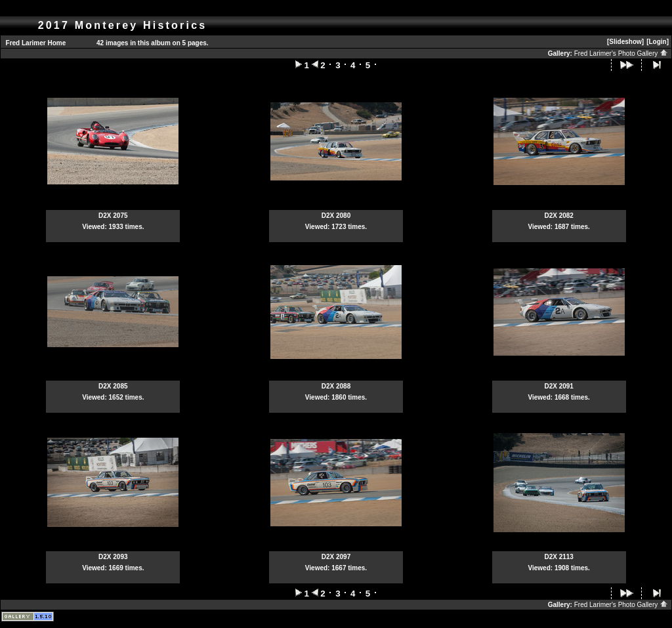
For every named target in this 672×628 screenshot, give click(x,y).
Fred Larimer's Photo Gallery (621, 53)
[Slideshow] (625, 42)
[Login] (658, 42)
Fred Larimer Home (36, 43)
